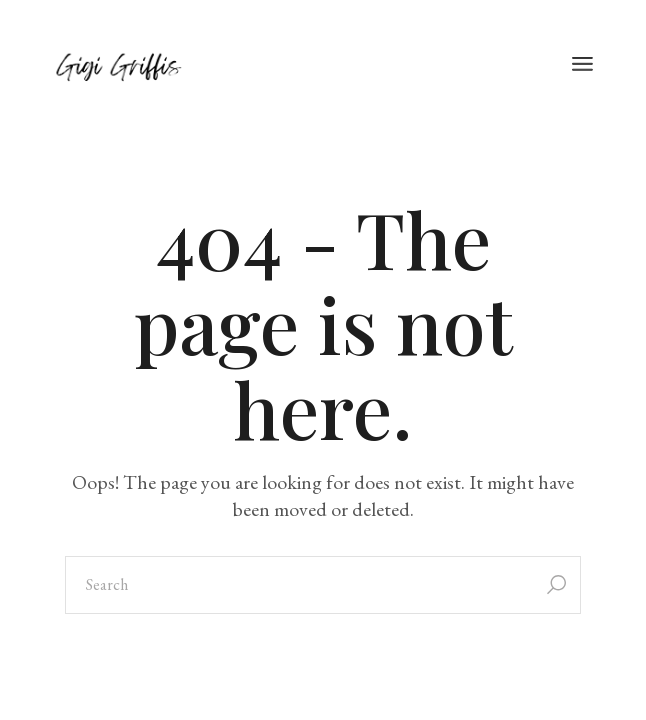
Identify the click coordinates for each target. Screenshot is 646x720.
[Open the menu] (582, 65)
